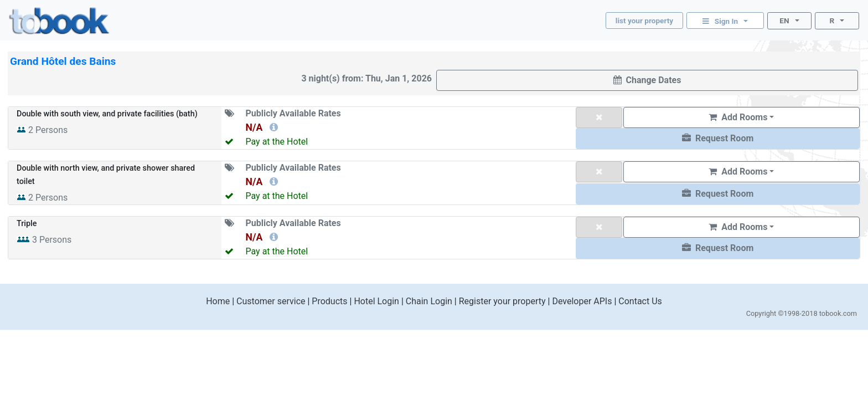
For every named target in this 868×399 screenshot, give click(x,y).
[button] (718, 139)
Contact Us (640, 301)
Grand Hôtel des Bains (63, 61)
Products (329, 301)
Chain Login (429, 301)
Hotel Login (376, 301)
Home (218, 301)
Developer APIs (582, 301)
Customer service (271, 301)
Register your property (502, 301)
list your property (644, 21)
